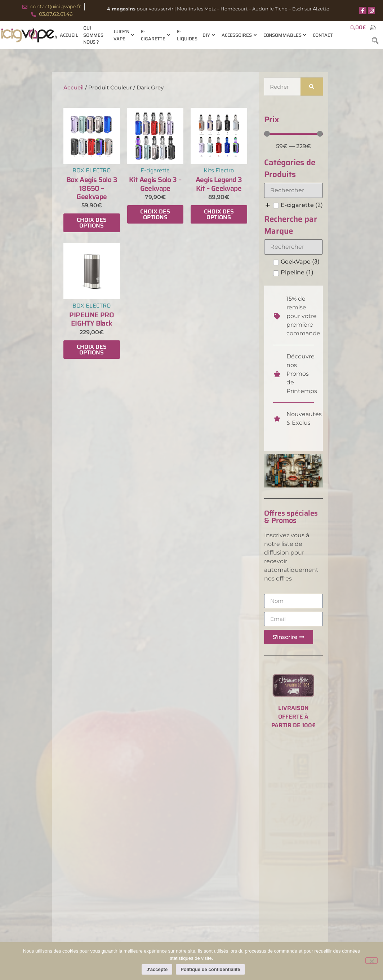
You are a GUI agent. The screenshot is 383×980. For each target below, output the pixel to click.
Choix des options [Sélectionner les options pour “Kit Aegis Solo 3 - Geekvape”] (155, 214)
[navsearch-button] (375, 41)
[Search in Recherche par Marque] (294, 247)
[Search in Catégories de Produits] (294, 190)
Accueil (69, 35)
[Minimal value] (294, 134)
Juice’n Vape (124, 35)
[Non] (371, 961)
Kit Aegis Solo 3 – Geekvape (155, 184)
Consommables (285, 35)
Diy (209, 35)
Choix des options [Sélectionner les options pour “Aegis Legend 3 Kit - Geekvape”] (219, 214)
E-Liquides (187, 35)
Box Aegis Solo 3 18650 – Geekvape (92, 188)
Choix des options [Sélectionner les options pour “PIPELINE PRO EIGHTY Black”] (92, 350)
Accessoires (239, 35)
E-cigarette (155, 35)
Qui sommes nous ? (93, 35)
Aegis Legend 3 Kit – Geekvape (219, 184)
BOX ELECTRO (92, 170)
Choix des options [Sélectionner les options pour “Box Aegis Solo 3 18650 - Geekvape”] (92, 223)
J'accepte (157, 969)
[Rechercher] (312, 87)
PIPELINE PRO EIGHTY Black (92, 319)
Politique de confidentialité (210, 969)
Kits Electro (219, 170)
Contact (323, 35)
